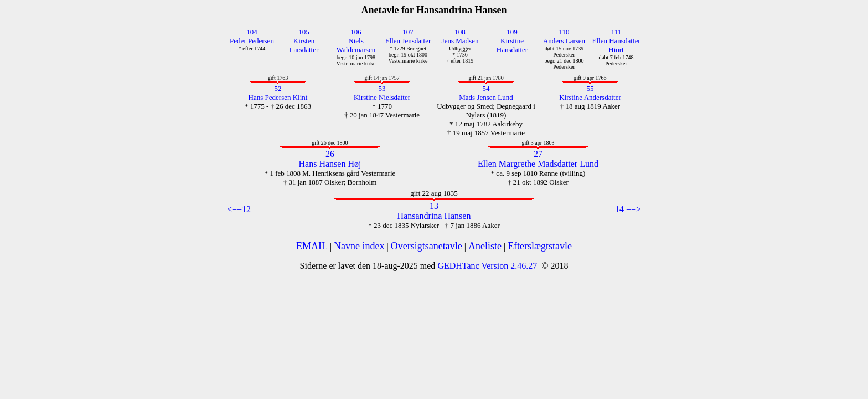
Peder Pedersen (252, 41)
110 (564, 32)
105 (304, 32)
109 (512, 32)
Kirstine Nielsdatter (382, 97)
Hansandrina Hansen (434, 216)
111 (616, 32)
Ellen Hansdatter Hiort (616, 45)
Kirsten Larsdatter (304, 45)
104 (252, 32)
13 (434, 206)
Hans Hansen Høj (330, 164)
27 (538, 154)
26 (330, 154)
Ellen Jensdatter (408, 41)
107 (408, 32)
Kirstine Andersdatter (590, 97)
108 (460, 32)
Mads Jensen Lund (486, 97)
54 (486, 88)
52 (278, 88)
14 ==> (628, 209)
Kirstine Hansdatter (512, 45)
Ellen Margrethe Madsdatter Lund (538, 164)
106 (356, 32)
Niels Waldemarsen (356, 45)
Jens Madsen (460, 41)
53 (382, 88)
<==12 (239, 209)
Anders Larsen (564, 41)
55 (590, 88)
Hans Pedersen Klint (278, 97)
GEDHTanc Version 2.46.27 (486, 266)
